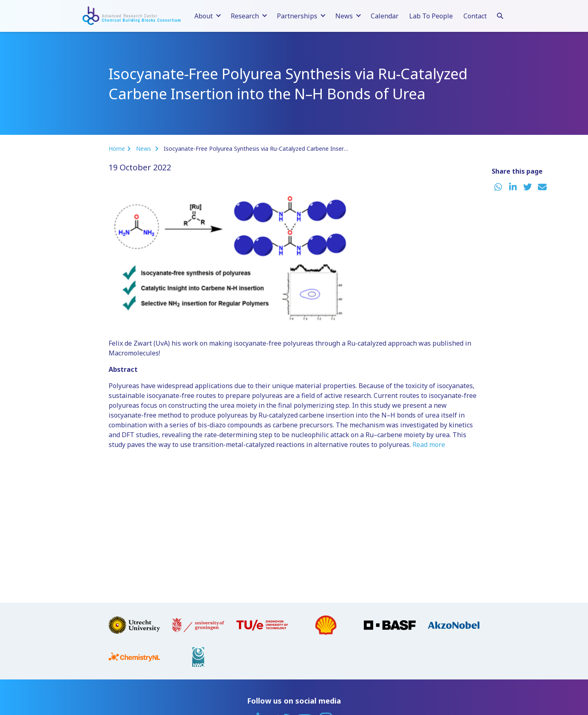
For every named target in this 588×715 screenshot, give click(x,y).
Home (117, 149)
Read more (429, 445)
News (144, 149)
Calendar (385, 16)
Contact (475, 16)
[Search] (500, 15)
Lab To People (431, 16)
